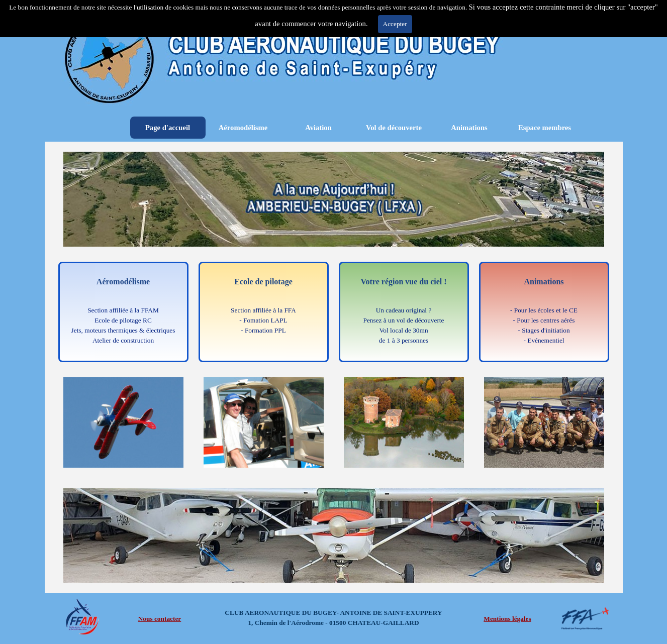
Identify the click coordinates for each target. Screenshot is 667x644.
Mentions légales (507, 619)
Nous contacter (160, 619)
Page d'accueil (168, 128)
